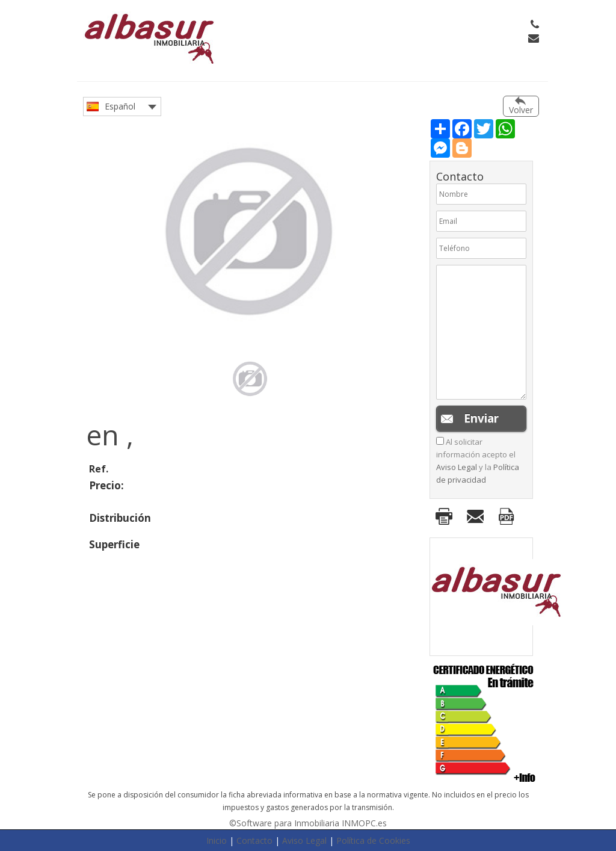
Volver (521, 110)
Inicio (217, 840)
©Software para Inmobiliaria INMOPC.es (308, 823)
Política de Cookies (373, 840)
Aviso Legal (457, 467)
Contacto (254, 840)
